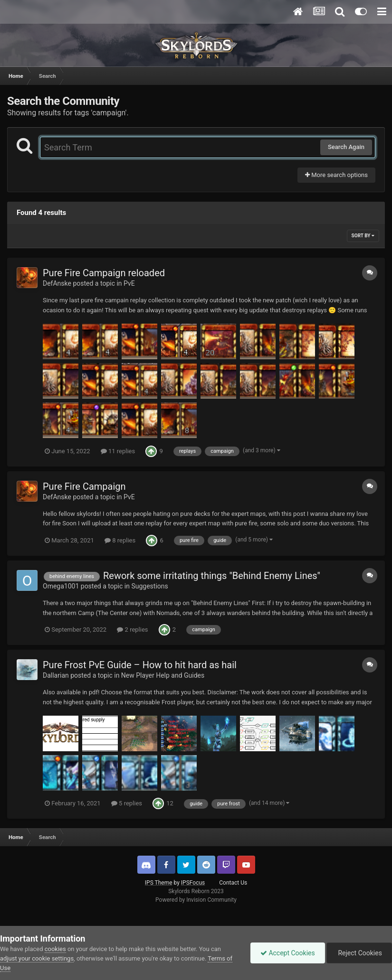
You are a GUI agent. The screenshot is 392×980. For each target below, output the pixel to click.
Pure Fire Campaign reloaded (104, 273)
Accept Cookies (288, 953)
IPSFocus (193, 883)
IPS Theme (159, 883)
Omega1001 (61, 586)
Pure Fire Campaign (84, 486)
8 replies (120, 540)
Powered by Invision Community (196, 900)
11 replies (118, 451)
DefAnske (57, 283)
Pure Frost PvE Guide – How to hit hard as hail (140, 665)
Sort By (363, 236)
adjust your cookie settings (37, 958)
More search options (336, 175)
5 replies (127, 803)
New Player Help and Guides (163, 675)
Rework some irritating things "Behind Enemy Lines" (212, 576)
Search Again (346, 147)
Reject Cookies (359, 953)
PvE (129, 283)
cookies (55, 949)
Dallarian (56, 675)
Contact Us (233, 883)
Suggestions (149, 586)
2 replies (132, 630)
